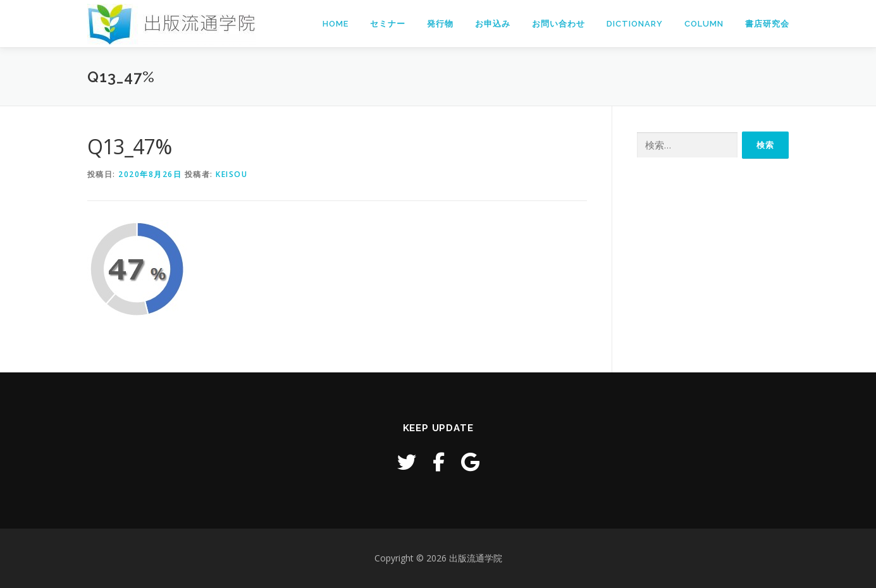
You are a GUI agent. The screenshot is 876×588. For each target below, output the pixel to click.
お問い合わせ (558, 24)
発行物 (440, 24)
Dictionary (635, 24)
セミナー (388, 24)
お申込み (493, 24)
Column (704, 24)
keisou (231, 174)
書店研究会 (767, 24)
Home (336, 24)
